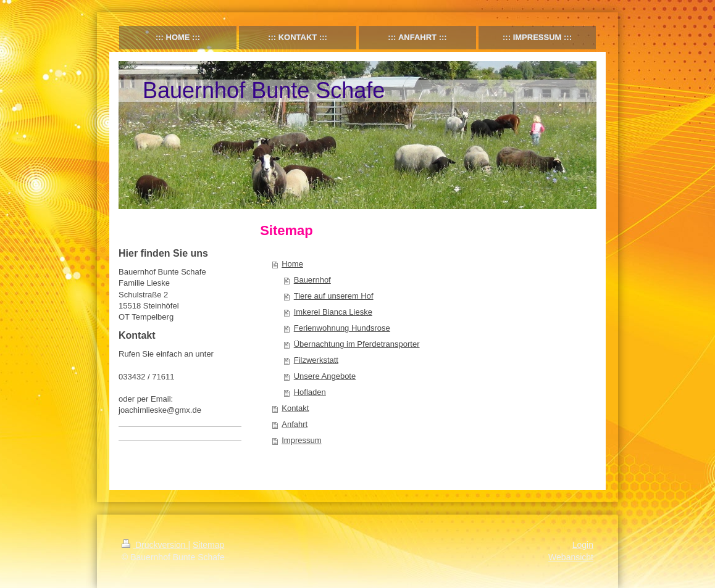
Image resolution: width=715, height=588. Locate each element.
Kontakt (295, 408)
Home (292, 264)
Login (583, 545)
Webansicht (571, 557)
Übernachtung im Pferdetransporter (357, 344)
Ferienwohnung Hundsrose (342, 328)
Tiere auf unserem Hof (334, 296)
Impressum (301, 440)
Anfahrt (295, 424)
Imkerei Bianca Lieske (333, 312)
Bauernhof (312, 280)
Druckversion (155, 545)
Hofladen (310, 392)
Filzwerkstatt (316, 360)
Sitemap (208, 545)
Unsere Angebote (325, 376)
